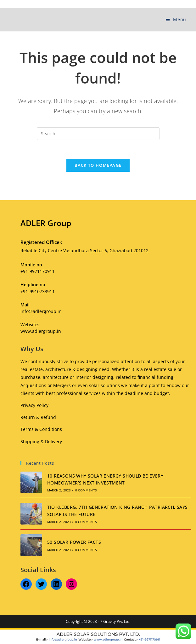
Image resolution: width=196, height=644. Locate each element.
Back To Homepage (98, 165)
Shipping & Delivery (41, 441)
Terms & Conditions (41, 429)
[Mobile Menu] (176, 20)
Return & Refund (38, 417)
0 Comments (86, 490)
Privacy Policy (34, 405)
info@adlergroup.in (41, 311)
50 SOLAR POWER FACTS (74, 542)
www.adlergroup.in (41, 331)
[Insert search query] (98, 134)
